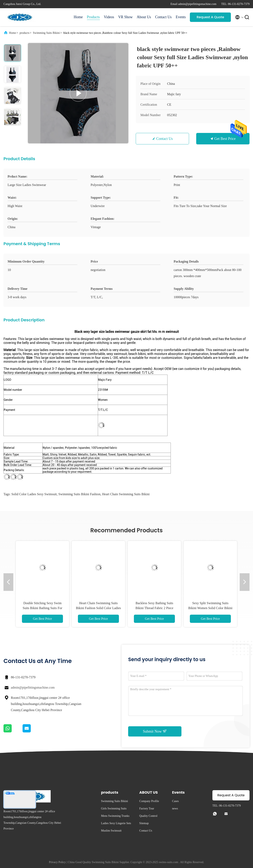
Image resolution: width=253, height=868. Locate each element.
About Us (144, 17)
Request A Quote (210, 17)
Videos (109, 17)
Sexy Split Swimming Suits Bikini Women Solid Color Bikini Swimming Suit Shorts (210, 608)
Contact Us (164, 17)
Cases (175, 801)
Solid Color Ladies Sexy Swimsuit (34, 494)
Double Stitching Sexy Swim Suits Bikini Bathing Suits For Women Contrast (43, 608)
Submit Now (155, 731)
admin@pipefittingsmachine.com (33, 687)
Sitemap (144, 823)
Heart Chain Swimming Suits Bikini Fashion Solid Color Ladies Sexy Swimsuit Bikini (98, 608)
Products (93, 17)
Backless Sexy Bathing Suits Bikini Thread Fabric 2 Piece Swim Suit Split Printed (154, 608)
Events (181, 17)
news (175, 809)
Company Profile (149, 801)
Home (78, 17)
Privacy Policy (57, 862)
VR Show (125, 17)
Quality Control (148, 816)
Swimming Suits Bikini (46, 33)
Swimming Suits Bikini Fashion (79, 494)
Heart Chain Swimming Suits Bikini (126, 494)
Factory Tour (147, 809)
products (24, 33)
